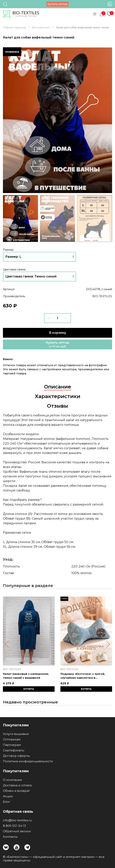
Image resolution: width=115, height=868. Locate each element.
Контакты (10, 837)
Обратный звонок (17, 831)
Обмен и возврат (16, 791)
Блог (7, 802)
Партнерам (12, 745)
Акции (8, 796)
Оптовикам (12, 739)
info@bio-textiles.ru (17, 820)
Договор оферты (16, 756)
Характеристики (58, 396)
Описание (58, 387)
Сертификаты (14, 750)
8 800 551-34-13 (14, 826)
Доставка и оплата (17, 785)
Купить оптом (57, 4)
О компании (12, 780)
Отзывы (57, 406)
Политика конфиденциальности (28, 761)
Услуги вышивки (16, 734)
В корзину (57, 333)
